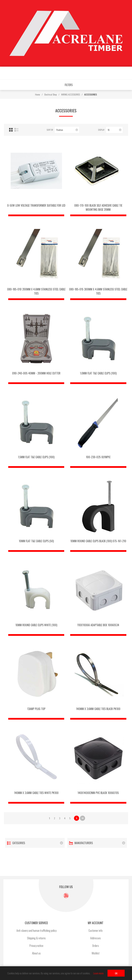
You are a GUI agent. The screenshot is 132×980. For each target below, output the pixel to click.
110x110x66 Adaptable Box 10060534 (98, 625)
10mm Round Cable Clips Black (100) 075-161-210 (98, 541)
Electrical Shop (51, 94)
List (16, 130)
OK (116, 973)
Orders (96, 946)
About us (36, 953)
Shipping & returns (36, 938)
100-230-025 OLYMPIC (98, 457)
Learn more (98, 973)
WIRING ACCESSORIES (71, 94)
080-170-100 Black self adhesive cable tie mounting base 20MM (98, 207)
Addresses (96, 938)
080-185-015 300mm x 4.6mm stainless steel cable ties (98, 291)
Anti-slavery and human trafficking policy (36, 931)
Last (83, 818)
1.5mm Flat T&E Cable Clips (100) (36, 457)
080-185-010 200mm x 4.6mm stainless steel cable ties (36, 291)
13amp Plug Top (36, 709)
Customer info (96, 931)
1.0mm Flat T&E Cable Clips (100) (98, 373)
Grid (11, 130)
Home (38, 94)
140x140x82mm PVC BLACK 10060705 (98, 793)
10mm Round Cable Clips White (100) (36, 625)
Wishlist (76, 74)
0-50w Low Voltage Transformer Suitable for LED (36, 205)
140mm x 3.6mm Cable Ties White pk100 (36, 793)
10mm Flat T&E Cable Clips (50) (36, 541)
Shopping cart (87, 74)
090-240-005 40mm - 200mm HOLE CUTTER (36, 373)
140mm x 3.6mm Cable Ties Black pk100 (98, 709)
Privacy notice (36, 946)
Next (77, 818)
